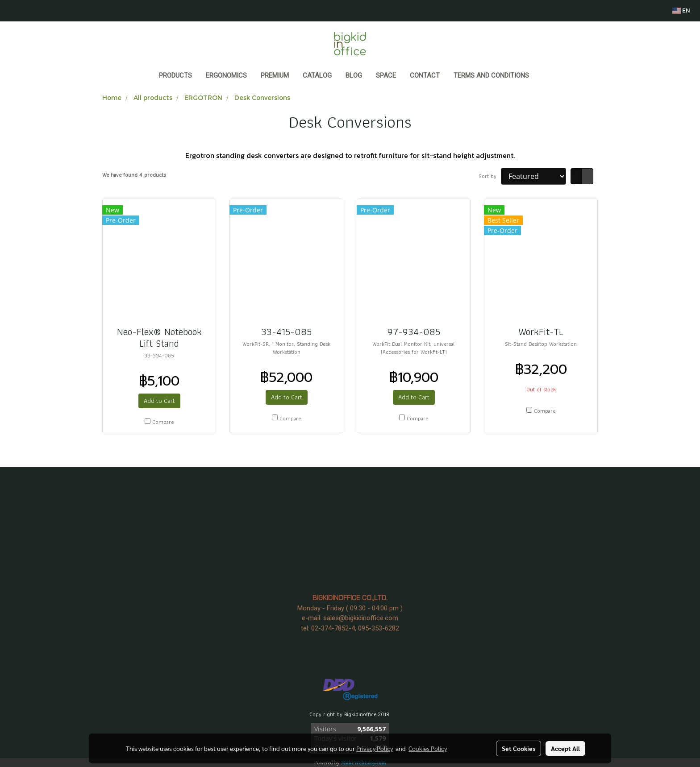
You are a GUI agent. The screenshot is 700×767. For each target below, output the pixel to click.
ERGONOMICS (226, 75)
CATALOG (317, 75)
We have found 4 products (134, 175)
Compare (163, 422)
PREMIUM (275, 75)
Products (175, 75)
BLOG (354, 75)
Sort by (490, 176)
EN (681, 10)
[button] (544, 76)
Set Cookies (519, 748)
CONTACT (425, 75)
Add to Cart (159, 401)
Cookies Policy (428, 748)
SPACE (386, 75)
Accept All (565, 748)
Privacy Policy (375, 748)
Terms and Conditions (491, 75)
